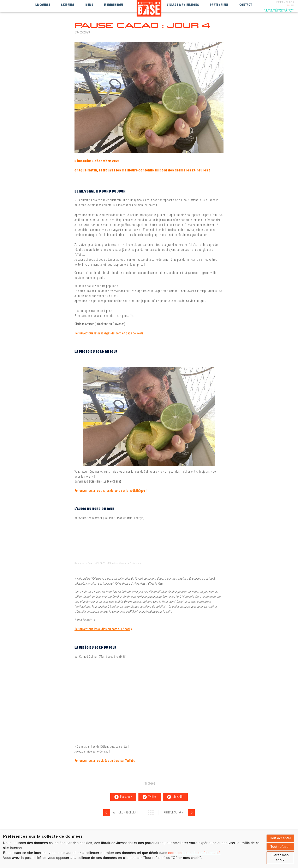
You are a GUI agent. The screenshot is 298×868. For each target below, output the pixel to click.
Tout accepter (280, 838)
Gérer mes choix (280, 858)
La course (43, 5)
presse (280, 2)
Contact (246, 5)
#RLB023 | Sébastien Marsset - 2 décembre (119, 563)
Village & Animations (183, 5)
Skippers (68, 5)
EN (293, 6)
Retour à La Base (84, 563)
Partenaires (219, 5)
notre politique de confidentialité (194, 853)
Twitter (150, 797)
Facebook (123, 797)
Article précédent (126, 813)
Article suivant (174, 813)
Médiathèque (114, 5)
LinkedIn (175, 797)
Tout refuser (280, 847)
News (89, 5)
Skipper (290, 2)
